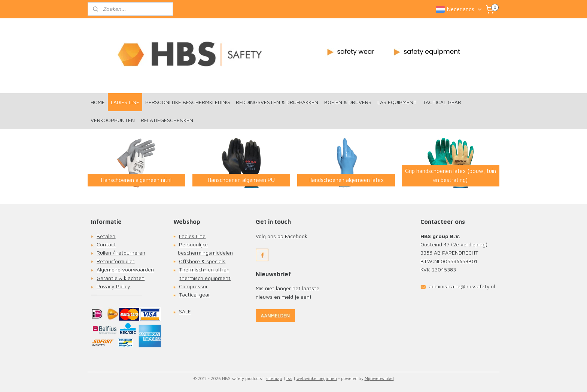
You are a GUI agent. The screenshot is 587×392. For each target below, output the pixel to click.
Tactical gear (194, 294)
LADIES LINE (125, 102)
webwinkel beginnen (317, 378)
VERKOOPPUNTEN (113, 120)
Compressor (193, 286)
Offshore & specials (202, 261)
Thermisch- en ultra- (204, 269)
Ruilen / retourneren (121, 253)
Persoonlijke (193, 244)
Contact (106, 244)
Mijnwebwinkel (379, 378)
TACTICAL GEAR (442, 102)
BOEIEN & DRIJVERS (348, 102)
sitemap (274, 378)
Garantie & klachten (121, 278)
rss (289, 378)
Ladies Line (192, 236)
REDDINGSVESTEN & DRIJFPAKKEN (277, 102)
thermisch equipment (205, 278)
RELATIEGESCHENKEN (167, 120)
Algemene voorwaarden (125, 269)
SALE (185, 311)
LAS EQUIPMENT (397, 102)
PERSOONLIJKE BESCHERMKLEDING (188, 102)
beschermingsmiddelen (205, 253)
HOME (98, 102)
